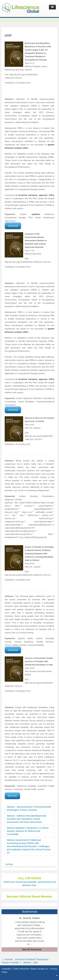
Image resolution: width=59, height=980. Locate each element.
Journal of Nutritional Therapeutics (32, 959)
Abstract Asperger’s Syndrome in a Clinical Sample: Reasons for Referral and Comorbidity (28, 831)
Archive (9, 864)
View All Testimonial (31, 949)
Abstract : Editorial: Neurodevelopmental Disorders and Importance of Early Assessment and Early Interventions (27, 819)
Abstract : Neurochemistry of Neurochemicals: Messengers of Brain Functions (29, 808)
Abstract (27, 963)
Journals (9, 959)
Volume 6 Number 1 (11, 963)
